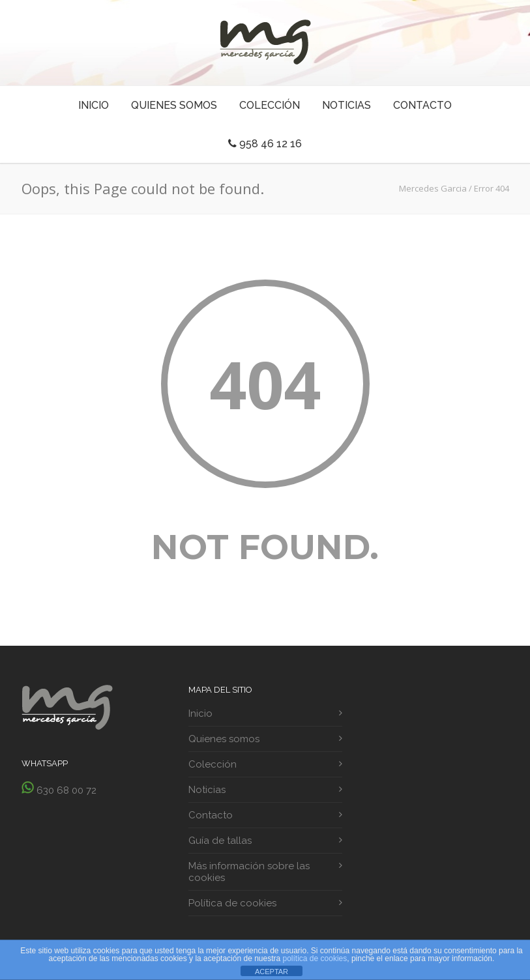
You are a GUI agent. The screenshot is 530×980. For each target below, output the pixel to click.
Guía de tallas (220, 841)
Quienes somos (174, 105)
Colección (270, 105)
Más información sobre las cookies (249, 872)
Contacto (422, 105)
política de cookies (315, 958)
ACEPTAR (272, 972)
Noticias (346, 105)
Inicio (94, 105)
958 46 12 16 (265, 144)
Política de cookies (232, 903)
